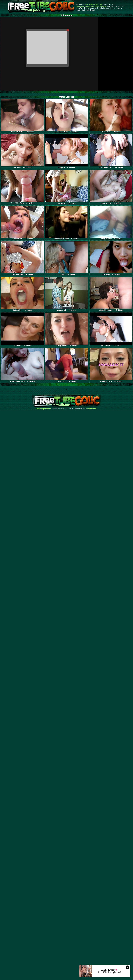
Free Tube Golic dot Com (93, 5)
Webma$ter (92, 409)
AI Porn (103, 6)
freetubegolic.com (43, 409)
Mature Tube (80, 6)
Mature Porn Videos (92, 6)
